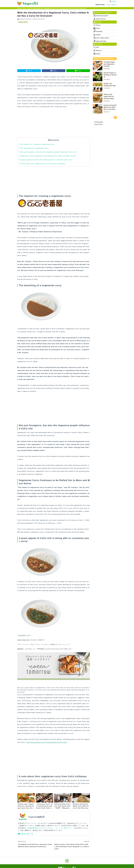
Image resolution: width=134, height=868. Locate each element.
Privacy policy (98, 122)
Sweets (97, 35)
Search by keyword (101, 16)
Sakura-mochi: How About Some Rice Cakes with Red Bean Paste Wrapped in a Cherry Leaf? (72, 847)
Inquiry (97, 54)
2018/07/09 (107, 69)
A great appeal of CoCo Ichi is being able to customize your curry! (46, 160)
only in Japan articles (101, 38)
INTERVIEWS (23, 22)
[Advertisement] (54, 124)
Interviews (98, 31)
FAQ (96, 47)
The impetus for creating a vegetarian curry (37, 144)
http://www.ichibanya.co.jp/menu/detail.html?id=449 (46, 742)
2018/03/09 (107, 101)
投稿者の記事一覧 (27, 834)
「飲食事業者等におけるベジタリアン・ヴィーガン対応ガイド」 (50, 828)
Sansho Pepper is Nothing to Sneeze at (110, 75)
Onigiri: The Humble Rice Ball (110, 85)
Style (24, 8)
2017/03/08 (107, 88)
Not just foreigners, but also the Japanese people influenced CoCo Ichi (48, 152)
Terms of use (98, 124)
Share (55, 71)
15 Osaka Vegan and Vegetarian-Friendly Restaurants (109, 64)
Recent (97, 25)
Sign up (114, 5)
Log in (108, 5)
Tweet (30, 71)
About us (97, 50)
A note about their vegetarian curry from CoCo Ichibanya (42, 164)
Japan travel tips (100, 41)
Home (19, 8)
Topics (97, 28)
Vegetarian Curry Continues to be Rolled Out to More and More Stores (47, 156)
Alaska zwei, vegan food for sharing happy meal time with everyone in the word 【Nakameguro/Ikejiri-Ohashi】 (110, 97)
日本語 (114, 1)
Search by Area (100, 19)
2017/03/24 (107, 79)
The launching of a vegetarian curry (34, 148)
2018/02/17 (107, 112)
